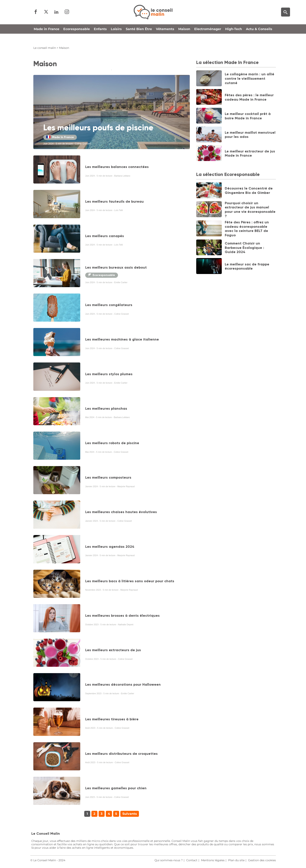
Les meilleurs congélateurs (109, 305)
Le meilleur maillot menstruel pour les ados (250, 135)
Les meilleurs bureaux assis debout (116, 267)
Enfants (100, 37)
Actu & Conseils (259, 37)
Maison (184, 37)
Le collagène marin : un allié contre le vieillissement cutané (250, 78)
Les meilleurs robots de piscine (112, 443)
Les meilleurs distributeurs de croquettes (121, 754)
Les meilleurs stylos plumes (109, 374)
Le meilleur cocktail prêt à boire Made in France (248, 116)
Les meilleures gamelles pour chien (116, 788)
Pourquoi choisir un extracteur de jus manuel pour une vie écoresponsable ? (250, 210)
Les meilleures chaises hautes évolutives (121, 512)
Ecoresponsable (77, 37)
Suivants (130, 814)
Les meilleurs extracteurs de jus (113, 650)
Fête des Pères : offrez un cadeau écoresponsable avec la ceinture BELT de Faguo (247, 229)
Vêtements (165, 37)
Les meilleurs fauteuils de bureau (114, 201)
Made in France (47, 37)
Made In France (60, 137)
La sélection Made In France (227, 62)
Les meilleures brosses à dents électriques (122, 616)
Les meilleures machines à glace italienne (122, 339)
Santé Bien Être (139, 37)
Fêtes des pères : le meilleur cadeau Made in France (249, 97)
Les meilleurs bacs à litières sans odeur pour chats (130, 581)
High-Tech (234, 37)
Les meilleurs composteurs (108, 477)
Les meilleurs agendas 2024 (110, 547)
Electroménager (208, 37)
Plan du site (236, 860)
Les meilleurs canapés (105, 236)
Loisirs (116, 37)
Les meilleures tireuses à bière (112, 719)
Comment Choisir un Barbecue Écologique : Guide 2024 (244, 248)
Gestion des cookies (262, 860)
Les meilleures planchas (106, 408)
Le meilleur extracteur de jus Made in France (250, 153)
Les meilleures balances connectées (117, 167)
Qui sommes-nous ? (169, 860)
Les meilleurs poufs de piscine (98, 128)
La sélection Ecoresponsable (228, 174)
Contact (192, 860)
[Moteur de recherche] (286, 16)
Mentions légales (213, 860)
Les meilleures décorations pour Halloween (123, 684)
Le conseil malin (45, 48)
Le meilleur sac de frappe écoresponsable (247, 266)
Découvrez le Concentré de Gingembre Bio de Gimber (249, 190)
